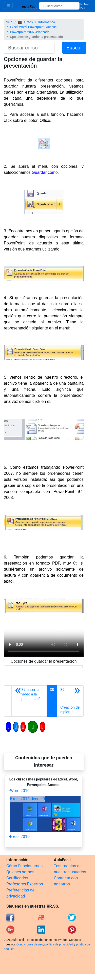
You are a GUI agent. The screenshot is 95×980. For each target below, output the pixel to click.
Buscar (74, 48)
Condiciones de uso (30, 944)
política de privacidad (59, 944)
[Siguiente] (70, 701)
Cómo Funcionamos (24, 866)
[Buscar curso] (59, 6)
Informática (47, 22)
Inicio (8, 22)
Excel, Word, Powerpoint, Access (33, 27)
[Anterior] (29, 701)
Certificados (17, 878)
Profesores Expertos (25, 884)
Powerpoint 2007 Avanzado (30, 32)
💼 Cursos (25, 22)
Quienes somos (20, 872)
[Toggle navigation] (8, 5)
